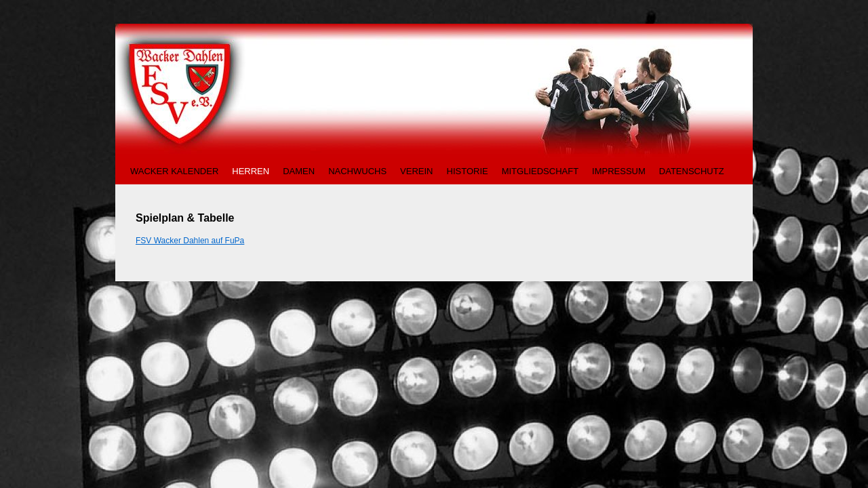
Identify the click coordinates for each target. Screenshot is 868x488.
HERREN (251, 171)
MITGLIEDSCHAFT (540, 171)
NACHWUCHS (357, 171)
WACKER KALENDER (174, 171)
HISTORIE (468, 171)
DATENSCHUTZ (692, 171)
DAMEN (299, 171)
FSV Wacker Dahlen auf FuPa (190, 241)
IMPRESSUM (619, 171)
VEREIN (416, 171)
